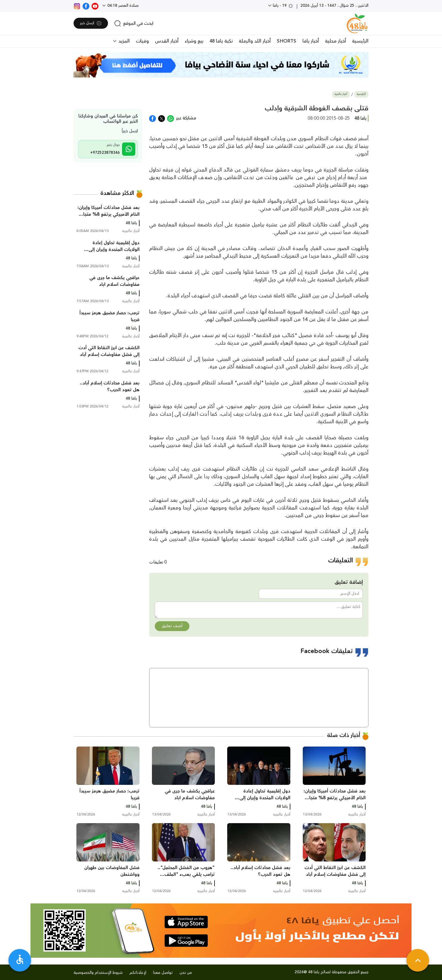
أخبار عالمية (341, 94)
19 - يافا (283, 6)
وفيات (142, 41)
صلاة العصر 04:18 (122, 6)
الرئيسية (360, 41)
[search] (134, 23)
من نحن (186, 973)
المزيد (123, 41)
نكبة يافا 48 (221, 41)
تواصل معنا (163, 973)
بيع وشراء (194, 41)
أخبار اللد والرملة (255, 41)
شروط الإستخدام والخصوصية (98, 973)
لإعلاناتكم (138, 973)
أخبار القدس (167, 41)
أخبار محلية (335, 41)
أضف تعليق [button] (172, 626)
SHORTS (287, 41)
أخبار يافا (311, 41)
